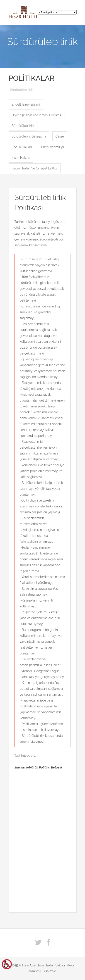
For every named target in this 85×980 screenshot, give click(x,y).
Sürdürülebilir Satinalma (29, 136)
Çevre (60, 136)
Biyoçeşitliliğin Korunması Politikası (37, 115)
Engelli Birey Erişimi (26, 105)
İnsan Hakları (21, 158)
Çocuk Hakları (22, 147)
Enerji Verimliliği (53, 147)
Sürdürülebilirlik (23, 126)
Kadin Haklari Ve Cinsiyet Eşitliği (35, 168)
